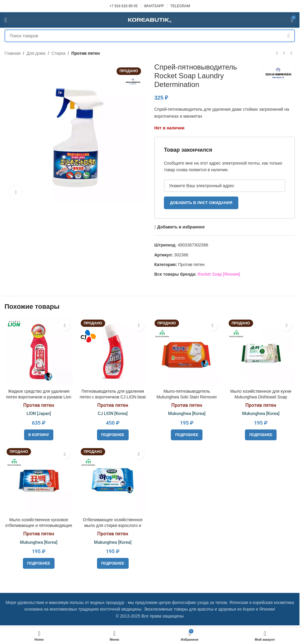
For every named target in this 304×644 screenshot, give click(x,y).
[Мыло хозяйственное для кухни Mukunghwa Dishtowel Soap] (261, 351)
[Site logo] (150, 20)
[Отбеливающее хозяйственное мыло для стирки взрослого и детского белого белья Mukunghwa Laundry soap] (113, 480)
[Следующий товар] (291, 53)
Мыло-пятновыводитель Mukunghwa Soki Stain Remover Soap (187, 397)
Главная (13, 53)
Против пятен (86, 53)
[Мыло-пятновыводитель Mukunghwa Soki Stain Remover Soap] (187, 351)
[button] (39, 435)
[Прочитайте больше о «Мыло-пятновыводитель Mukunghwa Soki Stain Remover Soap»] (187, 435)
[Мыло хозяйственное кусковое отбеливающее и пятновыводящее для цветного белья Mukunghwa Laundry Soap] (39, 480)
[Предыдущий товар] (277, 53)
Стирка (58, 53)
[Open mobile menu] (6, 20)
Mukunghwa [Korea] (187, 413)
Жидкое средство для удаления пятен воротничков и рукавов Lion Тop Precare (38, 397)
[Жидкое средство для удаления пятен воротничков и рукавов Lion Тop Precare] (39, 351)
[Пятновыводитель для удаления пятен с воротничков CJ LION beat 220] (113, 351)
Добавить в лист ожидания (201, 203)
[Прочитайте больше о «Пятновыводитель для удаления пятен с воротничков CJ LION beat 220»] (113, 435)
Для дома (36, 53)
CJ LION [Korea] (113, 413)
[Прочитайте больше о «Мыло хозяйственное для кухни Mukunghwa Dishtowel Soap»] (261, 435)
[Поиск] (150, 36)
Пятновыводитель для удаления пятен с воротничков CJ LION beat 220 (113, 397)
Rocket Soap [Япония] (219, 274)
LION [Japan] (39, 413)
